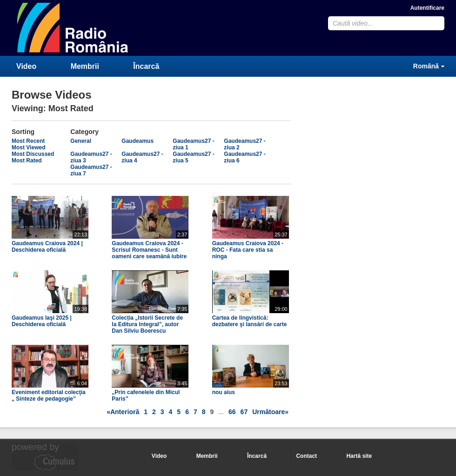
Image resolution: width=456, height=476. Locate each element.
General (81, 141)
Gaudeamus (137, 141)
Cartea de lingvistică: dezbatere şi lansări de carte (250, 321)
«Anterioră (123, 412)
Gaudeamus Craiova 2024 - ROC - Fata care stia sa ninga (248, 250)
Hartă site (359, 456)
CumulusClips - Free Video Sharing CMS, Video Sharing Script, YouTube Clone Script (73, 28)
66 (232, 412)
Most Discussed (33, 154)
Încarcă (146, 66)
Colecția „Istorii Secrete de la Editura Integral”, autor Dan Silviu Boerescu (147, 324)
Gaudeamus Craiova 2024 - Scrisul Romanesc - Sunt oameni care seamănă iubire (149, 250)
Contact (306, 456)
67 (244, 412)
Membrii (85, 66)
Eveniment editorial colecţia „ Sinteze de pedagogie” (49, 396)
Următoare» (270, 412)
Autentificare (427, 8)
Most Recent (28, 141)
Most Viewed (28, 147)
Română (426, 66)
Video (26, 66)
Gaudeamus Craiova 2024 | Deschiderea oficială (47, 247)
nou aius (224, 392)
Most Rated (27, 161)
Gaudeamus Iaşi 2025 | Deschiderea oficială (42, 321)
